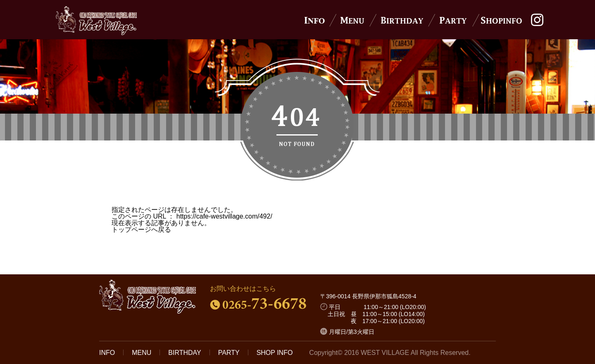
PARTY (229, 353)
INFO (107, 353)
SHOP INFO (275, 353)
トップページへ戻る (141, 230)
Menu (351, 20)
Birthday (402, 20)
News (315, 20)
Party (454, 20)
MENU (142, 353)
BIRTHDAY (184, 353)
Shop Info (502, 20)
